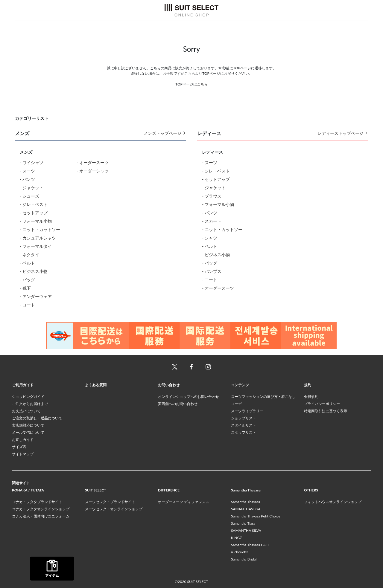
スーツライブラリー (247, 411)
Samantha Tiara (243, 523)
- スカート (212, 221)
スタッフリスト (244, 432)
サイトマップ (23, 454)
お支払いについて (26, 411)
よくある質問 (96, 385)
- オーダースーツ (93, 162)
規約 (308, 385)
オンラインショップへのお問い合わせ (189, 397)
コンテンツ (240, 385)
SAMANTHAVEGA (246, 509)
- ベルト (27, 263)
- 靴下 (25, 288)
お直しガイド (23, 440)
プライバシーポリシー (322, 404)
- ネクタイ (29, 255)
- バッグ (27, 280)
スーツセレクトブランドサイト (110, 502)
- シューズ (29, 196)
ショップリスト (244, 418)
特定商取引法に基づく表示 (326, 411)
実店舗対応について (28, 425)
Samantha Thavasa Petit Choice (256, 516)
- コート (27, 305)
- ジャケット (32, 188)
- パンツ (27, 179)
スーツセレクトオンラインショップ (114, 509)
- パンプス (212, 271)
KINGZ (236, 538)
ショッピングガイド (28, 397)
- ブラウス (212, 196)
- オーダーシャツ (93, 171)
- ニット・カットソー (40, 229)
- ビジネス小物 (34, 271)
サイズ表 (19, 447)
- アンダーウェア (36, 296)
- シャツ (210, 238)
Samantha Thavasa (246, 502)
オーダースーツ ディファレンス (184, 502)
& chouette (240, 552)
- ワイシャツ (32, 162)
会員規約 (311, 397)
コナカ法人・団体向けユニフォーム (41, 516)
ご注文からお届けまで (30, 404)
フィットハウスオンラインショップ (333, 502)
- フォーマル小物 (36, 221)
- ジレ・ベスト (34, 204)
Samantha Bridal (244, 559)
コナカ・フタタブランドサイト (37, 502)
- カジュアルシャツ (38, 238)
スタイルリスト (244, 425)
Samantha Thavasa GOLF (251, 545)
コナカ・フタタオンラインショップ (41, 509)
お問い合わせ (169, 385)
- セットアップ (34, 213)
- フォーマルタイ (36, 246)
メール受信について (28, 432)
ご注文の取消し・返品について (37, 418)
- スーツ (27, 171)
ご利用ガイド (23, 385)
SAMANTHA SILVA (246, 530)
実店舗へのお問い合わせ (178, 404)
